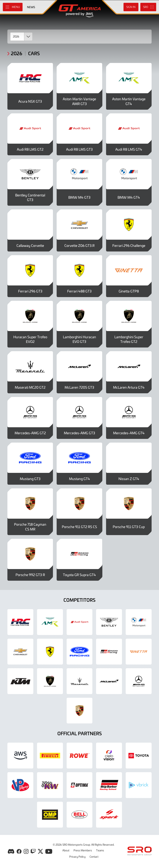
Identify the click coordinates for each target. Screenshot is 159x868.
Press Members (83, 850)
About (66, 850)
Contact (94, 857)
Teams (100, 850)
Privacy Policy (77, 857)
